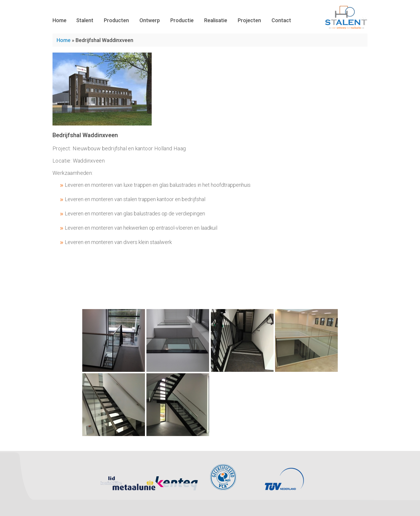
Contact (281, 20)
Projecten (249, 20)
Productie (182, 20)
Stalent (85, 20)
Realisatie (216, 20)
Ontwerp (150, 20)
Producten (116, 20)
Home (60, 20)
